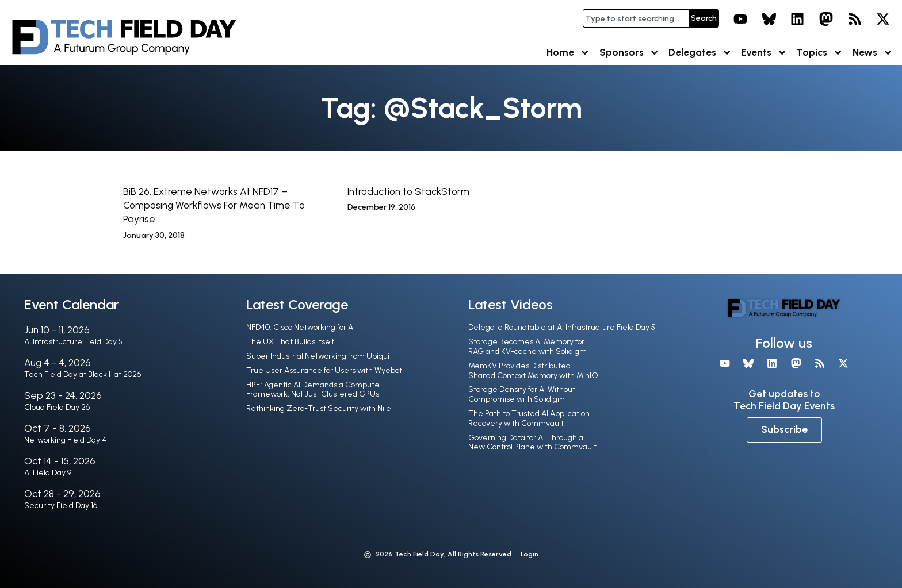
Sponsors (629, 53)
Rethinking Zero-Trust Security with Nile (319, 408)
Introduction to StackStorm (408, 191)
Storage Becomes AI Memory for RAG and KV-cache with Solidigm (528, 347)
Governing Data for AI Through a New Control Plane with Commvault (532, 443)
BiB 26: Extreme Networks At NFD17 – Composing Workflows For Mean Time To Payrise (214, 205)
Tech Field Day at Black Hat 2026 (83, 374)
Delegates (700, 53)
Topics (819, 53)
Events (764, 53)
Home (568, 53)
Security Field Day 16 (61, 506)
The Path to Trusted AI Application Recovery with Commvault (529, 418)
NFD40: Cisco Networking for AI (301, 327)
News (873, 53)
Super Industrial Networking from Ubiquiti (320, 356)
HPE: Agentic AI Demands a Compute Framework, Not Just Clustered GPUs (313, 390)
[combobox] (636, 18)
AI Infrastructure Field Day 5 (73, 342)
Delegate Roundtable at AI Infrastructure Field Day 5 (562, 327)
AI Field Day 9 (48, 473)
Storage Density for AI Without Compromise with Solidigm (522, 394)
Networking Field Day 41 (66, 440)
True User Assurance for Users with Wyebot (324, 370)
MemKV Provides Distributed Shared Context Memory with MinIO (533, 371)
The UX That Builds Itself (290, 342)
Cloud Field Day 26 (57, 407)
